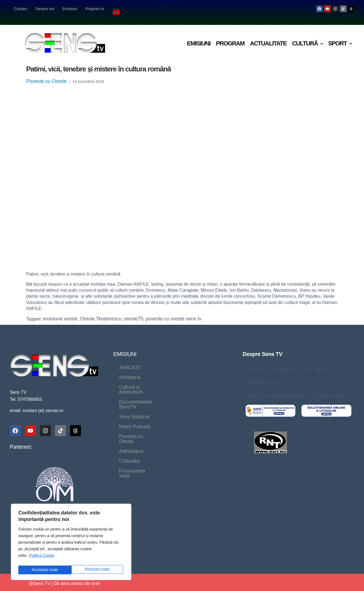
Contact (21, 9)
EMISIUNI (125, 347)
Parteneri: (21, 440)
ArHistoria (163, 360)
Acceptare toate (97, 570)
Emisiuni (70, 9)
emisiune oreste (60, 312)
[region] (71, 543)
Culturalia (165, 400)
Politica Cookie (42, 558)
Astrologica (131, 400)
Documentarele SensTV (145, 380)
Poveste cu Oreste (46, 74)
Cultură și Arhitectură (142, 370)
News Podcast (135, 390)
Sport (340, 36)
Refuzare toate (44, 570)
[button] (307, 37)
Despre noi (45, 9)
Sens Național (198, 380)
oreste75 (134, 312)
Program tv (95, 9)
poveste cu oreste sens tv (173, 312)
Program (230, 36)
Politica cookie (329, 388)
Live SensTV (318, 362)
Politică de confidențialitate (276, 388)
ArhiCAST (130, 360)
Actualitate (268, 36)
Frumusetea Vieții (206, 400)
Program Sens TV (266, 375)
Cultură (307, 36)
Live (117, 9)
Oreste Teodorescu (101, 312)
